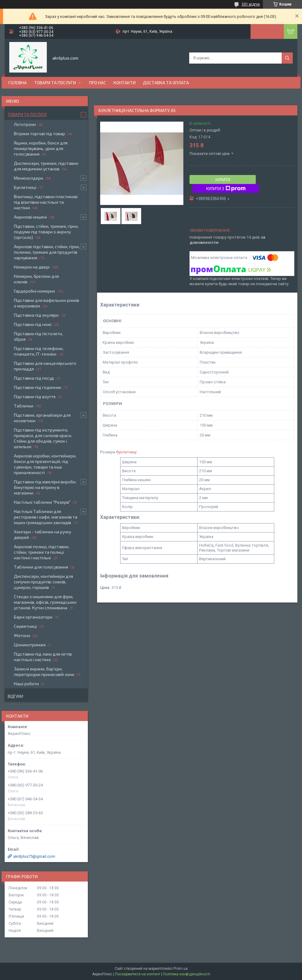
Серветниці (25, 626)
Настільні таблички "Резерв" (42, 502)
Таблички (24, 406)
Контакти (124, 83)
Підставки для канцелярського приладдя (45, 366)
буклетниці (126, 452)
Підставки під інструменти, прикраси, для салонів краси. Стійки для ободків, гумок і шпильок (43, 438)
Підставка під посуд (34, 378)
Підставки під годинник (38, 387)
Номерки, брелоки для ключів (36, 279)
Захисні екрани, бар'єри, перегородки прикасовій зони (44, 671)
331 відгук (251, 4)
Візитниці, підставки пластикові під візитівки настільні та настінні (46, 202)
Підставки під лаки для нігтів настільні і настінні (43, 657)
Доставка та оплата (166, 83)
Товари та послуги (55, 83)
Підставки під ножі (33, 324)
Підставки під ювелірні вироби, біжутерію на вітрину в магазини (45, 487)
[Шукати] (287, 58)
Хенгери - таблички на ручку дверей (43, 534)
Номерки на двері (32, 267)
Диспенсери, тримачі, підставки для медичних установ (46, 166)
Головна (18, 83)
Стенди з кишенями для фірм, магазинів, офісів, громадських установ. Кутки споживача (45, 602)
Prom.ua (181, 969)
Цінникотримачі (30, 645)
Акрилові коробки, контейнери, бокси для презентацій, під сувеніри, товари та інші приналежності (45, 464)
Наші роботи (26, 684)
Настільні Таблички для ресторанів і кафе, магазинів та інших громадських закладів (46, 517)
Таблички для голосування (41, 567)
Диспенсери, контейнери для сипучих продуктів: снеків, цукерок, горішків (43, 582)
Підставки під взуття (35, 396)
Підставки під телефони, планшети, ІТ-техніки (39, 351)
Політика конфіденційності (187, 974)
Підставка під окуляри (36, 315)
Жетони (22, 635)
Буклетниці (25, 187)
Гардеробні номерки (34, 291)
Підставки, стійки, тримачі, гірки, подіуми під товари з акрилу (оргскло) (46, 232)
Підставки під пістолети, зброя (38, 336)
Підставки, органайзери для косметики (42, 418)
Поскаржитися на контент (138, 974)
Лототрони (25, 124)
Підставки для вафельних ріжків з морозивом (47, 303)
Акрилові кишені (30, 217)
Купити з (226, 189)
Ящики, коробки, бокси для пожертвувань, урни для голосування (41, 148)
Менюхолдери (29, 178)
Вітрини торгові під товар (39, 133)
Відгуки (15, 696)
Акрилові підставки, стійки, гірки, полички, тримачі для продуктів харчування (47, 252)
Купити (223, 180)
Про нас (98, 83)
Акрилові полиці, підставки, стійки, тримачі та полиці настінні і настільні (42, 552)
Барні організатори (33, 617)
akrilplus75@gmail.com (34, 856)
